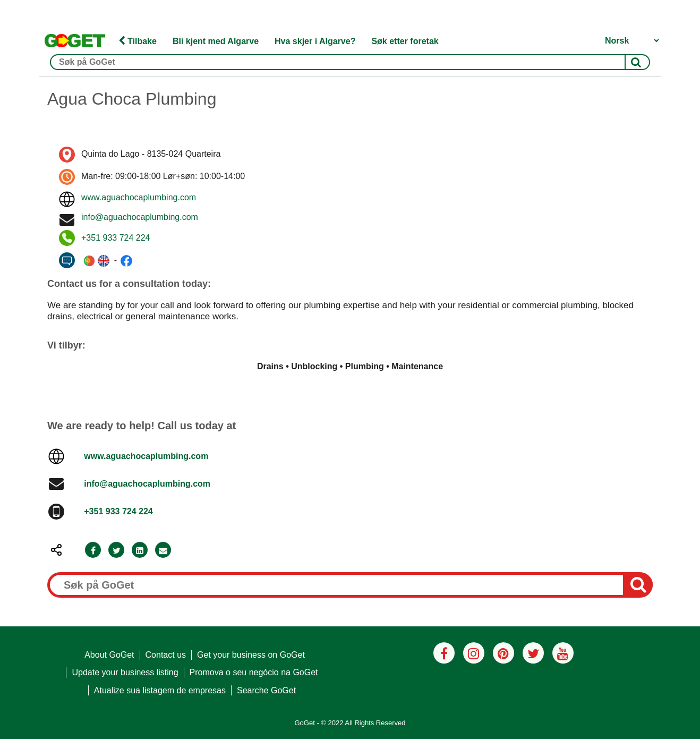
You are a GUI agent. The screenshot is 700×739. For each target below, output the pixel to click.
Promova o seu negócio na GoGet (254, 672)
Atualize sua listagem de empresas (160, 690)
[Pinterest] (503, 653)
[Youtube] (563, 653)
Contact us (166, 655)
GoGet (304, 723)
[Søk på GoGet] (350, 62)
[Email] (163, 551)
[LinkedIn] (140, 551)
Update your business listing (125, 672)
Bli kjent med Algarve (216, 41)
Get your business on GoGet (251, 655)
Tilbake (138, 41)
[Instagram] (474, 653)
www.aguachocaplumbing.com (139, 197)
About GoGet (109, 655)
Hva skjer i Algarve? (315, 41)
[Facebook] (93, 551)
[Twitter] (116, 551)
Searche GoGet (266, 690)
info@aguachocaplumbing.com (140, 217)
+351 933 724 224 (116, 238)
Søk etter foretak (405, 41)
